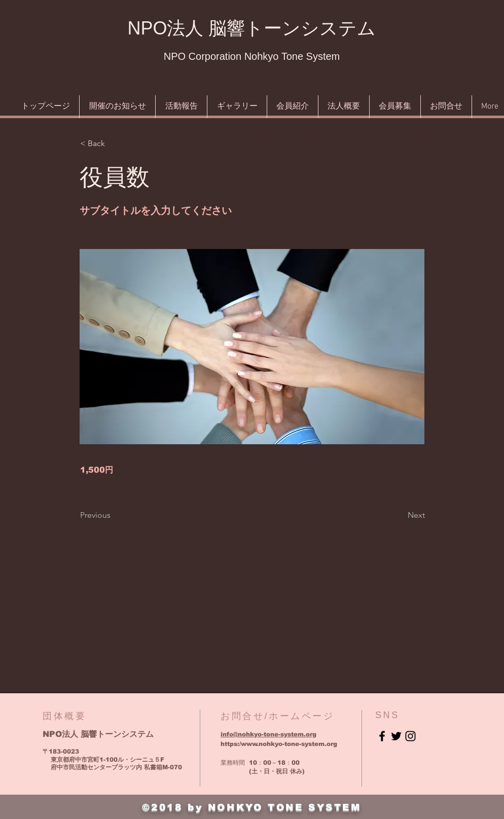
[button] (114, 144)
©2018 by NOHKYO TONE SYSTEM (251, 807)
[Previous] (114, 515)
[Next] (400, 515)
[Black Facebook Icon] (382, 736)
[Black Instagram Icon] (410, 736)
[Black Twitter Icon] (396, 736)
